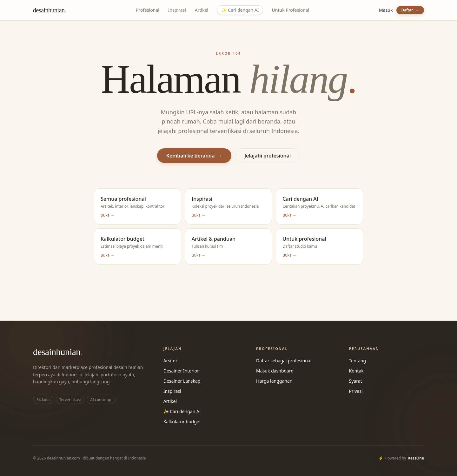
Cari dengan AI (240, 10)
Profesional (148, 10)
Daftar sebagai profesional (284, 361)
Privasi (356, 391)
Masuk (386, 10)
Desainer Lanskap (182, 381)
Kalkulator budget (182, 422)
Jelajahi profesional (268, 156)
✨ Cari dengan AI (182, 411)
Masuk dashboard (275, 371)
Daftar (410, 10)
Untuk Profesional (291, 10)
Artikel (202, 10)
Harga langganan (274, 381)
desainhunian (50, 10)
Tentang (358, 361)
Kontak (356, 371)
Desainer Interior (181, 371)
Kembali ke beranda (194, 156)
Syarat (356, 381)
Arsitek (171, 361)
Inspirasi (177, 10)
